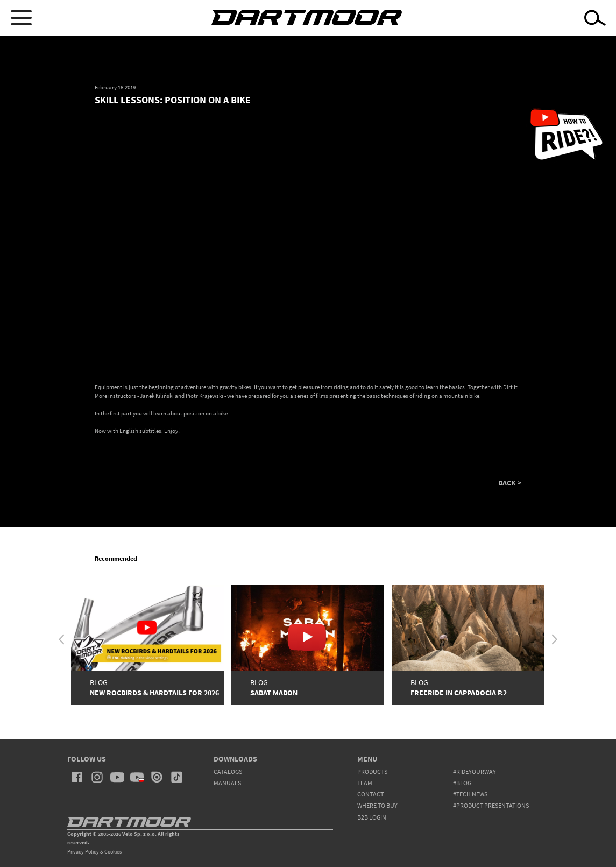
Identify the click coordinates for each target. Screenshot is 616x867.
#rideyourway (475, 771)
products (372, 771)
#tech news (470, 794)
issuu (157, 777)
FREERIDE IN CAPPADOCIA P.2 (459, 693)
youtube (117, 777)
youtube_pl (137, 777)
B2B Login (372, 817)
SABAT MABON (274, 693)
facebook (77, 777)
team (365, 783)
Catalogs (228, 771)
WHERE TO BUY (377, 805)
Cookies (113, 852)
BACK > (510, 483)
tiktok (177, 777)
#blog (462, 783)
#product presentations (491, 805)
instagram (97, 777)
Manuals (227, 783)
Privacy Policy (83, 852)
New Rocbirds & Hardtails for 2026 (154, 693)
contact (370, 794)
